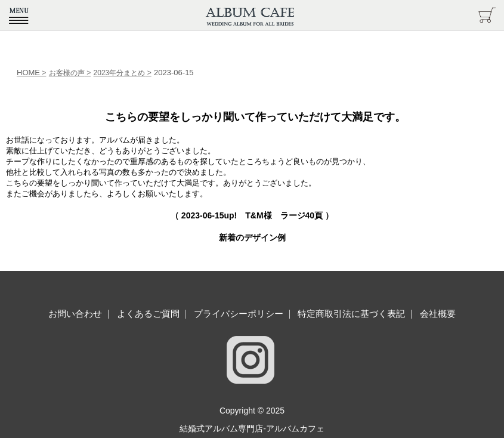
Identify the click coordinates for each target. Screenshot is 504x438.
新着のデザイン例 (252, 237)
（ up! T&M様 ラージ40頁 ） (252, 215)
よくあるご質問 (148, 314)
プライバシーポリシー (239, 314)
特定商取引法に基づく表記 (351, 314)
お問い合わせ (75, 314)
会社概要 (438, 314)
